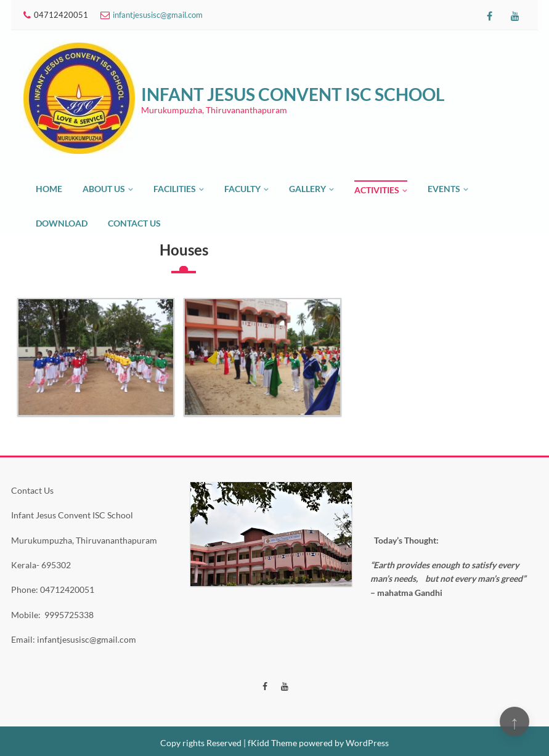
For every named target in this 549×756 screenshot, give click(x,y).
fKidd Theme (272, 743)
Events (444, 189)
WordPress (367, 743)
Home (49, 189)
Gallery (307, 189)
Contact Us (134, 223)
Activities (377, 190)
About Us (104, 189)
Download (62, 223)
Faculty (242, 189)
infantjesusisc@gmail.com (158, 15)
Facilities (175, 189)
